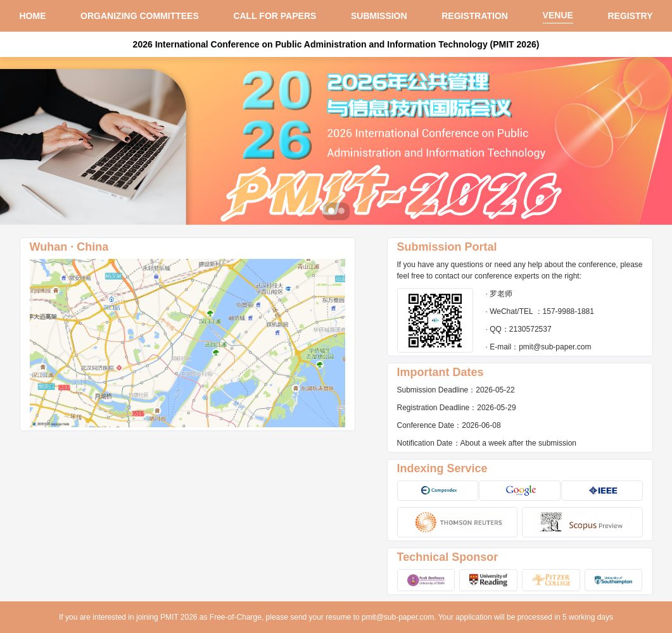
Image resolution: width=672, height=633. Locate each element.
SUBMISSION (379, 16)
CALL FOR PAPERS (275, 16)
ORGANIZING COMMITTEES (140, 16)
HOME (33, 16)
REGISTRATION (475, 16)
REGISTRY (630, 16)
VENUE (558, 15)
